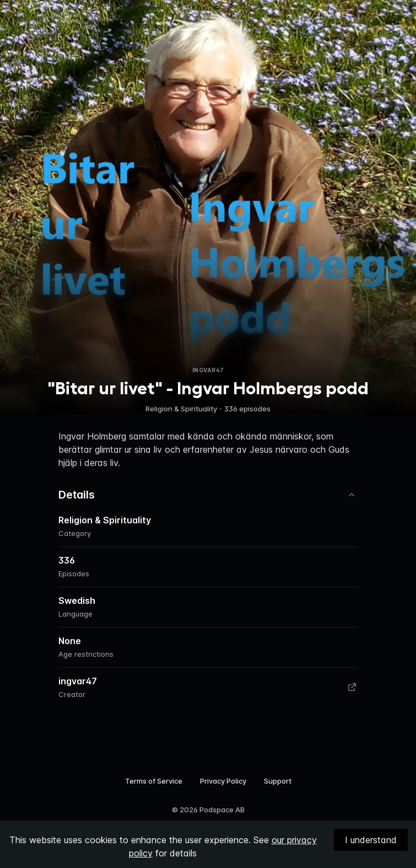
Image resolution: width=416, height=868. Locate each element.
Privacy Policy (223, 781)
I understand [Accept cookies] (371, 840)
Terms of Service (154, 781)
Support (278, 781)
